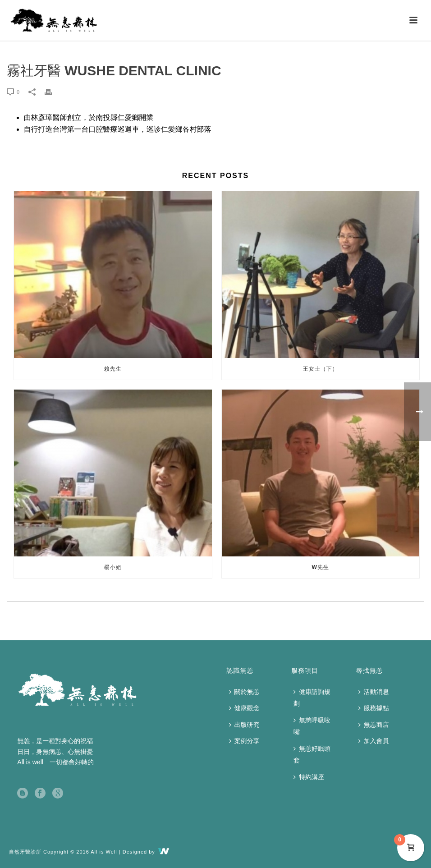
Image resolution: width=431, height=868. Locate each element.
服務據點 (374, 708)
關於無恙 (244, 692)
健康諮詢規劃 (312, 698)
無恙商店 (374, 725)
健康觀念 (244, 708)
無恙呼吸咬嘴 (312, 726)
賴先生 (113, 369)
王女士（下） (321, 369)
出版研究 (244, 725)
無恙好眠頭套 (312, 755)
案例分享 (244, 741)
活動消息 (374, 692)
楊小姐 (113, 567)
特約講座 (309, 777)
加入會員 (374, 741)
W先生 (321, 567)
